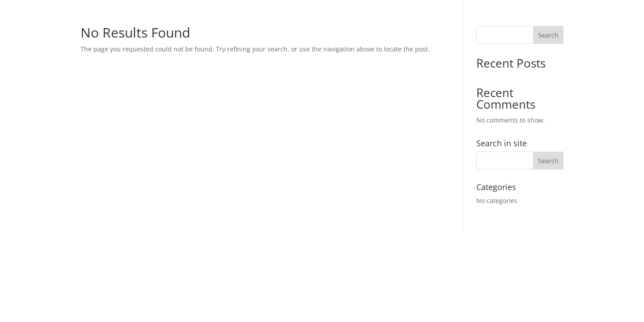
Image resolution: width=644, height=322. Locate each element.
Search (548, 35)
